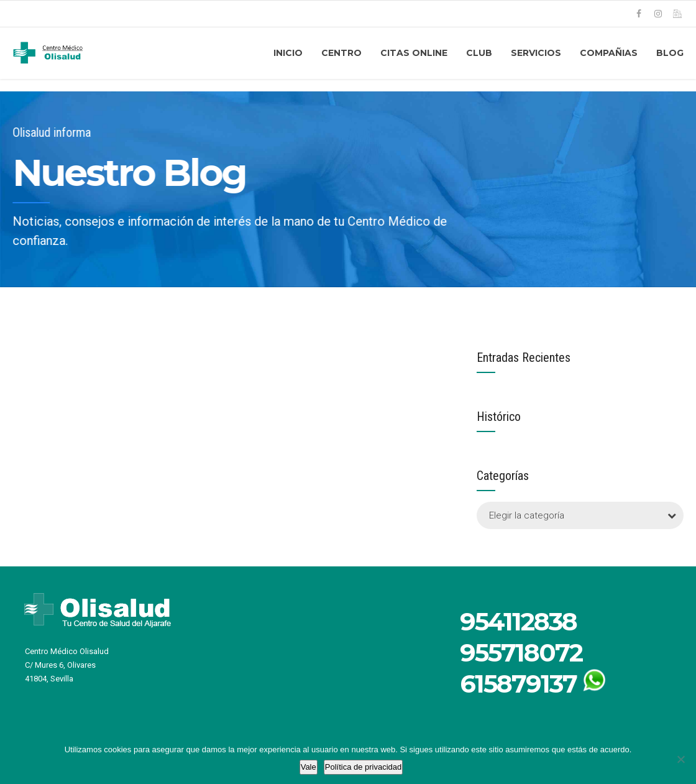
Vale (309, 767)
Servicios (536, 53)
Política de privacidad (364, 767)
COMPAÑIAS (609, 53)
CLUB (479, 53)
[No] (680, 759)
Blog (670, 53)
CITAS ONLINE (414, 53)
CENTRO (341, 53)
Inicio (288, 53)
